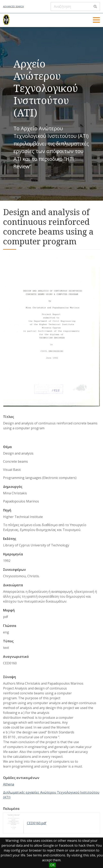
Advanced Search (13, 6)
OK (52, 865)
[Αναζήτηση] (75, 7)
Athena (9, 784)
